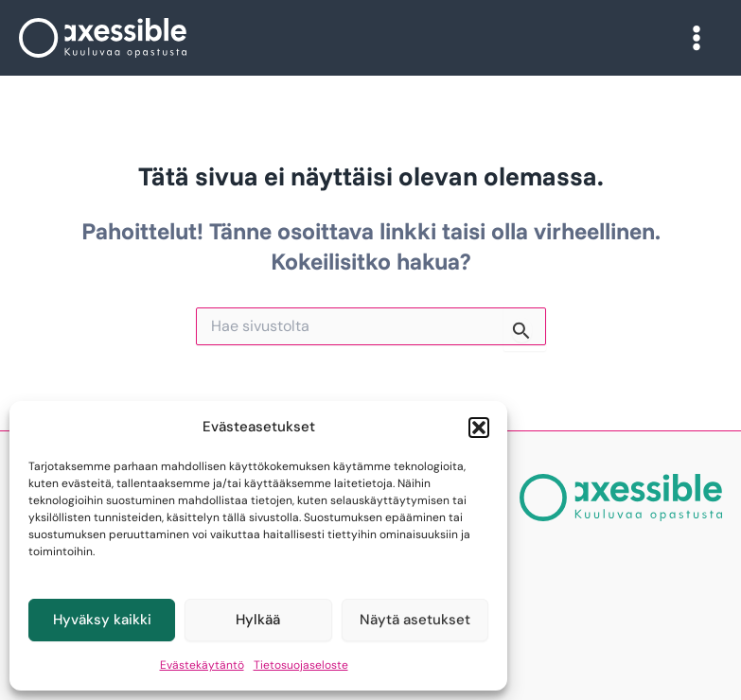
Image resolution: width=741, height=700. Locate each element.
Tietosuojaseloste (301, 665)
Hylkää (258, 620)
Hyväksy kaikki (102, 620)
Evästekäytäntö (202, 665)
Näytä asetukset (415, 620)
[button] (479, 428)
